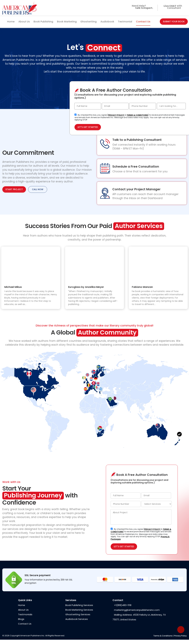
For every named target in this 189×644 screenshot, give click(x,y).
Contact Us (143, 22)
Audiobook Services (77, 619)
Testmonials (25, 614)
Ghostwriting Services (78, 614)
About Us (24, 22)
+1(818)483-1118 (123, 605)
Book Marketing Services (79, 610)
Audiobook (107, 22)
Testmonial (125, 22)
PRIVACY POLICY (116, 115)
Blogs (21, 619)
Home (11, 22)
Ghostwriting (88, 22)
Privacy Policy (180, 636)
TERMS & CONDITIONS (137, 115)
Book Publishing (43, 22)
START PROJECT (14, 189)
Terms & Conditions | (163, 636)
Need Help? (142, 8)
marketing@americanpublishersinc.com (137, 610)
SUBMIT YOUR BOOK (174, 21)
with (172, 6)
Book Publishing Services (79, 605)
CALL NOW (38, 189)
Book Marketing (67, 22)
